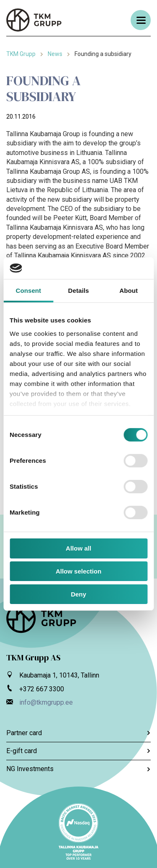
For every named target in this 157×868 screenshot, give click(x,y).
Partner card (78, 733)
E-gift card (78, 751)
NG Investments (78, 769)
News (55, 54)
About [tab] (129, 291)
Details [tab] (79, 291)
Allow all (78, 548)
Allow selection (78, 571)
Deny (78, 594)
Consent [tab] (28, 291)
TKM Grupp (21, 54)
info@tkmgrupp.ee (46, 702)
